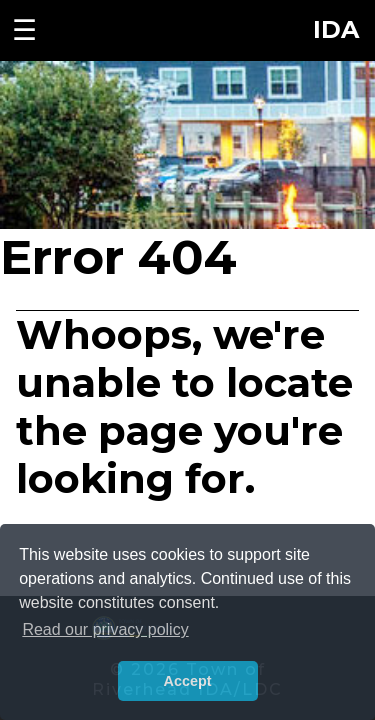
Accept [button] (188, 681)
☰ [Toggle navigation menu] (24, 30)
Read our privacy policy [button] (105, 629)
